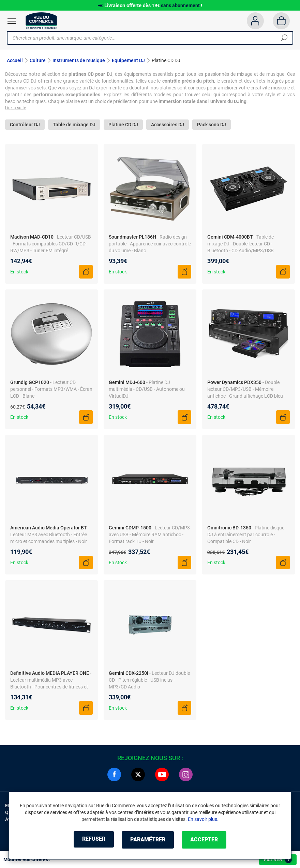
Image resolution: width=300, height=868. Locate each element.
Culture (38, 60)
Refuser (90, 840)
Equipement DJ (128, 60)
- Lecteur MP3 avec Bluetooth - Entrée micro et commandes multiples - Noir (50, 536)
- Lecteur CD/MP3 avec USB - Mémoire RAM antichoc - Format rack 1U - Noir (149, 536)
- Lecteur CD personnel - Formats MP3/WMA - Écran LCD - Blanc (51, 390)
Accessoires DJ (168, 125)
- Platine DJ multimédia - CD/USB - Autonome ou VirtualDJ (147, 390)
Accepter (208, 840)
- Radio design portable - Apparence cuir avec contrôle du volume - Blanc (150, 245)
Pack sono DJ (212, 125)
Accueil (15, 60)
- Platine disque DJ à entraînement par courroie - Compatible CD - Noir (246, 536)
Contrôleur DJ (25, 125)
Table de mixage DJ (74, 125)
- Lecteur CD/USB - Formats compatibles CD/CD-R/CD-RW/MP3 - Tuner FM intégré (51, 245)
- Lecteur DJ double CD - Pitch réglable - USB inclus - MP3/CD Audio (149, 681)
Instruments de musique (79, 60)
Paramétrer (148, 840)
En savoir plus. (203, 820)
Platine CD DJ (123, 125)
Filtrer (278, 860)
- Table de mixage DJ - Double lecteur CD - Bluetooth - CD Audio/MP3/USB (241, 245)
